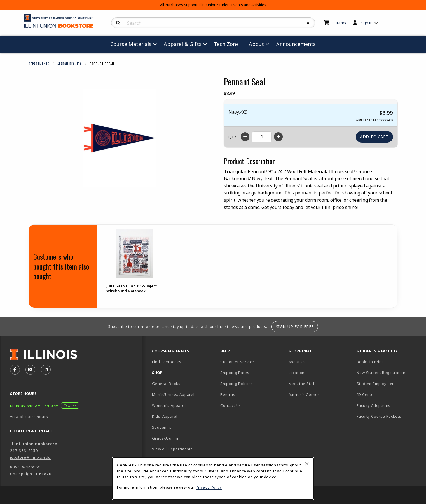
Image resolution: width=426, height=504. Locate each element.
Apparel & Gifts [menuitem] (183, 44)
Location (297, 373)
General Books (166, 384)
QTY (232, 137)
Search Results (70, 64)
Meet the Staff (302, 384)
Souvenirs (162, 427)
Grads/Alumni (165, 438)
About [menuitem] (256, 44)
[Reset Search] (308, 23)
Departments (39, 64)
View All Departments (172, 449)
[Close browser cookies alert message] (307, 464)
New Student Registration (381, 373)
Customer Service (237, 362)
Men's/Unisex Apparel (173, 394)
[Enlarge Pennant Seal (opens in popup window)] (120, 138)
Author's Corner (304, 394)
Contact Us (231, 405)
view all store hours (29, 417)
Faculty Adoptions (374, 405)
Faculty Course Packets (379, 416)
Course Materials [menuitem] (131, 44)
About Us (297, 362)
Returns (228, 394)
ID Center (385, 394)
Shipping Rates (235, 373)
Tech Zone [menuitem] (229, 44)
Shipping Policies (237, 384)
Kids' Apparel (165, 416)
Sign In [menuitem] (367, 23)
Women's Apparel (169, 405)
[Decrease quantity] (245, 137)
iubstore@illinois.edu (30, 457)
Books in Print (388, 362)
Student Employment (388, 383)
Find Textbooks (167, 362)
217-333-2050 (24, 450)
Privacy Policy (209, 487)
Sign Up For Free (295, 327)
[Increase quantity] (278, 137)
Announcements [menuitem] (296, 44)
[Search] (118, 23)
